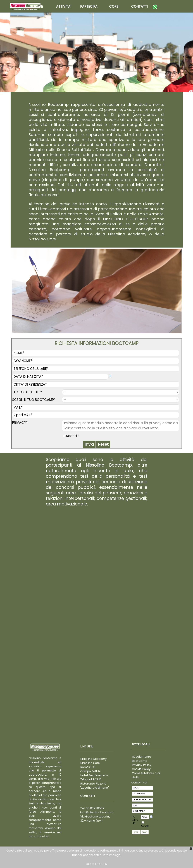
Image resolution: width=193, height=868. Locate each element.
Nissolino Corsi (90, 763)
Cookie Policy (141, 769)
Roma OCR (88, 767)
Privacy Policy (142, 765)
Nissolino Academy (93, 759)
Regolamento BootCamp (141, 759)
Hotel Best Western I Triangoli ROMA (95, 777)
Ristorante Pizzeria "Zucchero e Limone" (95, 786)
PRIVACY (145, 817)
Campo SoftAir (91, 771)
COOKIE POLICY (97, 864)
